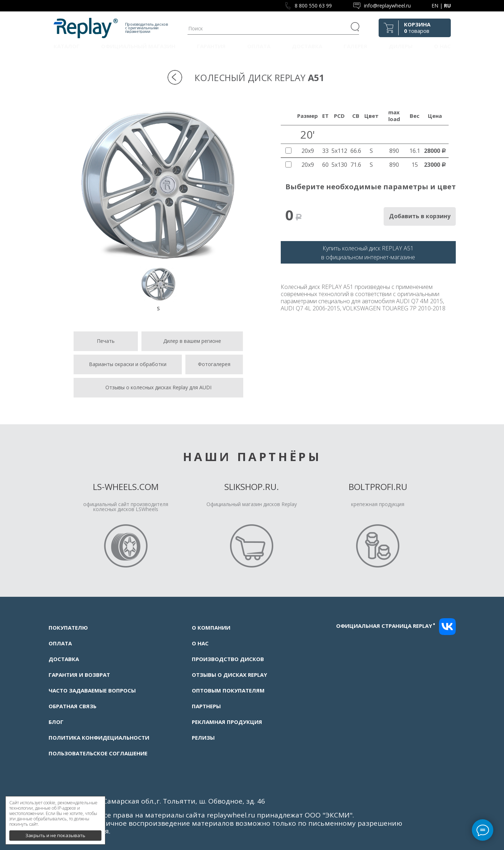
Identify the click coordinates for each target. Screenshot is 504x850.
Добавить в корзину (420, 216)
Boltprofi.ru (378, 487)
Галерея (355, 46)
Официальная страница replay (386, 626)
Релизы (203, 737)
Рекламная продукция (227, 722)
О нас (442, 46)
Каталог (67, 46)
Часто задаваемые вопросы (92, 690)
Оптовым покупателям (228, 690)
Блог (56, 722)
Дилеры (401, 46)
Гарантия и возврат (79, 675)
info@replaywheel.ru (387, 6)
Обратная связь (73, 706)
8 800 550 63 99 (313, 6)
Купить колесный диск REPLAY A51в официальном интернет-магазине (368, 253)
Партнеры (206, 706)
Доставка (307, 46)
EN (435, 6)
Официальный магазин (138, 46)
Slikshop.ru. (252, 487)
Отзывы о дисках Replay (229, 675)
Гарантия (211, 46)
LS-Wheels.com (126, 487)
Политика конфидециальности (99, 737)
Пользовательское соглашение (98, 753)
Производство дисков (228, 659)
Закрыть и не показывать (55, 832)
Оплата (259, 46)
